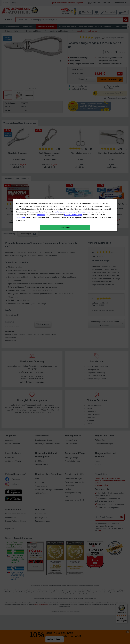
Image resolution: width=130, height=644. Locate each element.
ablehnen (41, 60)
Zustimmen (21, 63)
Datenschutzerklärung (64, 57)
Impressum (86, 57)
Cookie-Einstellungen (73, 60)
